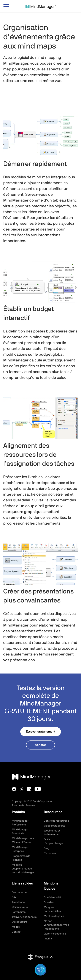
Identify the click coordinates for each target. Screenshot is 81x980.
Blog (47, 848)
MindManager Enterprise (20, 849)
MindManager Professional (20, 823)
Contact (17, 932)
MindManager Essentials (20, 831)
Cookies (49, 902)
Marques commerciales (52, 909)
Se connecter (20, 892)
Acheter (40, 745)
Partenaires (19, 912)
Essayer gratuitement (41, 732)
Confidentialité (53, 897)
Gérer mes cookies (55, 934)
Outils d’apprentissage (53, 841)
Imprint (48, 939)
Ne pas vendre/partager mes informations (56, 925)
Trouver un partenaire (24, 917)
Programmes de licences (21, 858)
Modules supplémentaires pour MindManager (23, 869)
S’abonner (50, 853)
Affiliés (16, 927)
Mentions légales (54, 916)
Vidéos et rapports (54, 826)
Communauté (20, 907)
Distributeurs (19, 922)
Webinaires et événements (52, 833)
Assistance (18, 902)
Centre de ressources (56, 821)
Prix (14, 897)
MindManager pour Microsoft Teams (23, 840)
